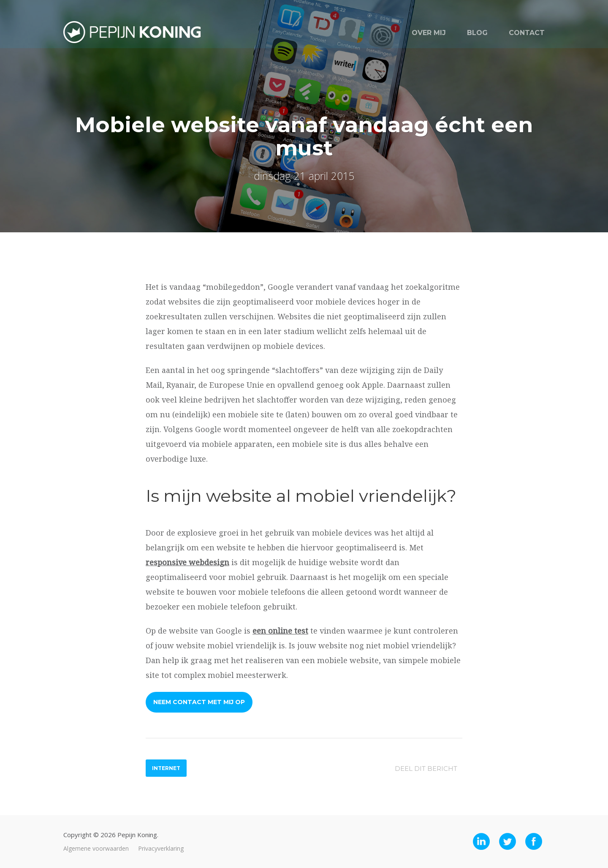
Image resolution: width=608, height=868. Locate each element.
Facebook (536, 841)
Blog (477, 33)
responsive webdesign (187, 562)
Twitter (510, 841)
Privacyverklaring (161, 848)
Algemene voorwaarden (96, 848)
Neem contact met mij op (199, 702)
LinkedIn (484, 841)
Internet (166, 768)
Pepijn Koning (134, 35)
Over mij (429, 33)
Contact (527, 33)
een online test (280, 631)
